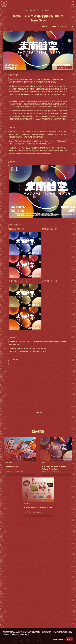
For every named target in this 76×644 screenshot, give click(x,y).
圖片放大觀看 (65, 68)
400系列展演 (33, 11)
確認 (69, 639)
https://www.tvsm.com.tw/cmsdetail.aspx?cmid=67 (27, 351)
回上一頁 (38, 412)
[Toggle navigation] (72, 3)
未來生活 (48, 11)
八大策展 (41, 11)
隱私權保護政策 (58, 639)
